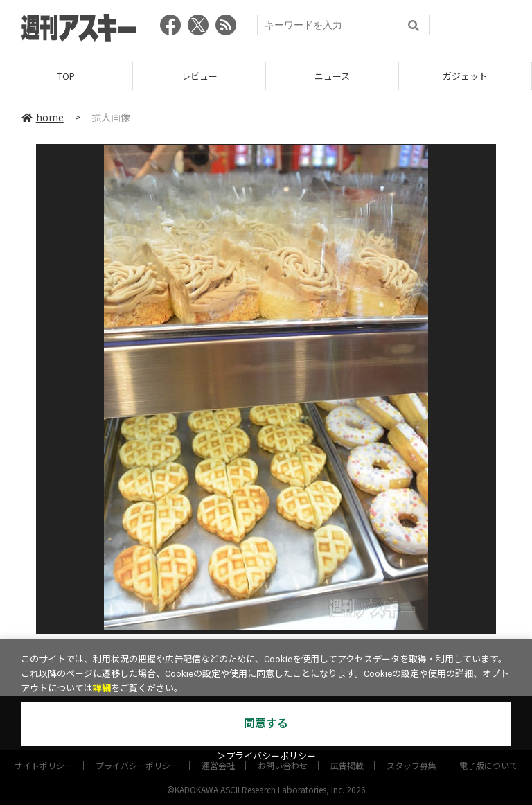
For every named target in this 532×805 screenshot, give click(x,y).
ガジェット (465, 76)
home (43, 117)
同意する (266, 724)
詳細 (102, 688)
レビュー (199, 76)
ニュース (332, 76)
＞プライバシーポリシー (266, 756)
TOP (66, 76)
